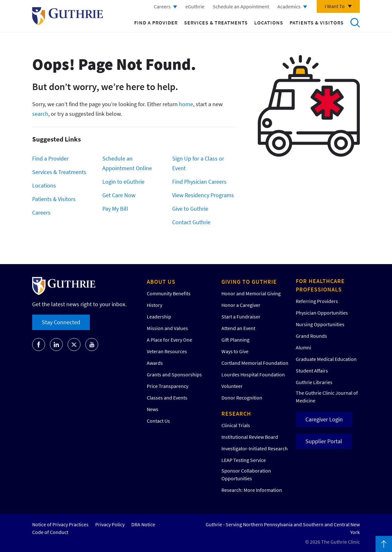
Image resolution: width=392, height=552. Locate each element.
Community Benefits (169, 293)
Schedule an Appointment (241, 6)
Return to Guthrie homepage (68, 16)
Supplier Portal (324, 441)
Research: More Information (252, 490)
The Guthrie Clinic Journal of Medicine (327, 397)
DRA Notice (143, 524)
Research (236, 414)
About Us (161, 282)
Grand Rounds (311, 336)
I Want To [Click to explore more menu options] (335, 6)
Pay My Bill (115, 209)
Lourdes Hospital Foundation (253, 374)
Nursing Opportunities (320, 324)
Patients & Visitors (317, 23)
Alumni (303, 347)
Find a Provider (156, 23)
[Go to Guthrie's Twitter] (74, 345)
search (40, 114)
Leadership (159, 317)
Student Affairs (312, 371)
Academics (289, 6)
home (186, 104)
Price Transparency (168, 386)
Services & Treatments (216, 23)
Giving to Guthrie (249, 282)
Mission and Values (167, 328)
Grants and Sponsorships (174, 374)
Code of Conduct (50, 532)
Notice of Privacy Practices (60, 524)
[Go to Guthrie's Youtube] (92, 345)
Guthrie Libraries (314, 382)
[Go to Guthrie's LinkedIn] (56, 345)
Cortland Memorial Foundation (255, 363)
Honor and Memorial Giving (251, 293)
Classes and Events (167, 398)
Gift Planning (235, 340)
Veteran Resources (167, 351)
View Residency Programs (203, 195)
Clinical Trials (236, 425)
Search (355, 23)
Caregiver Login (324, 419)
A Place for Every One (169, 340)
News (153, 409)
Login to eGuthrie (123, 182)
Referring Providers (317, 301)
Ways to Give (235, 351)
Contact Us (158, 421)
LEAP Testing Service (244, 460)
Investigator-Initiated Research (255, 448)
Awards (155, 363)
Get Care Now (119, 195)
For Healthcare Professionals (320, 285)
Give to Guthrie (190, 209)
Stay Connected (61, 322)
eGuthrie (195, 6)
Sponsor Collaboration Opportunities (246, 474)
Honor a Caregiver (241, 305)
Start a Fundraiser (241, 317)
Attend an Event (238, 328)
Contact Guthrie (191, 222)
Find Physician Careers (199, 182)
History (154, 305)
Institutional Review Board (250, 437)
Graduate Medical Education (326, 359)
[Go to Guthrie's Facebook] (39, 345)
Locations (269, 23)
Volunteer (232, 386)
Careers (162, 6)
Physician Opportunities (322, 313)
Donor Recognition (242, 398)
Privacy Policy (110, 524)
